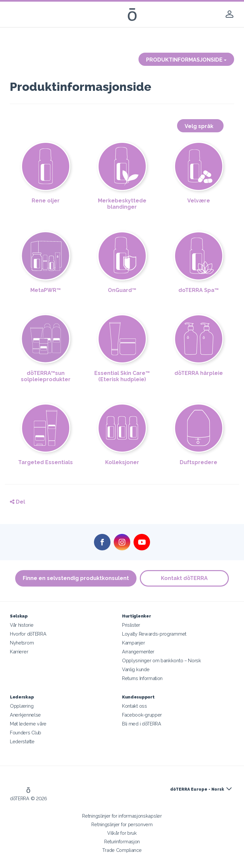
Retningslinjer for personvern (122, 824)
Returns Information (142, 678)
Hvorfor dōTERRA (28, 634)
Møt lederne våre (28, 724)
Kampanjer (133, 643)
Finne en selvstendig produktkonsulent (76, 578)
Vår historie (22, 625)
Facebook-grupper (142, 715)
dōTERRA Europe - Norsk (197, 789)
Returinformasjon (122, 842)
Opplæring (22, 706)
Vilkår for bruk (122, 833)
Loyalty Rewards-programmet (154, 634)
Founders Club (26, 733)
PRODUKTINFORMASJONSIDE (186, 60)
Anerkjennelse (25, 715)
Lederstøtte (22, 741)
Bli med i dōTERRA (142, 724)
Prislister (131, 625)
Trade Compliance (122, 850)
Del (17, 502)
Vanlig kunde (136, 669)
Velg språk (200, 126)
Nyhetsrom (22, 643)
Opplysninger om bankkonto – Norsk (162, 660)
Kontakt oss (135, 706)
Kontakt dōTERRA (184, 578)
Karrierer (19, 652)
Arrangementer (138, 652)
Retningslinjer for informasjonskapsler (122, 816)
